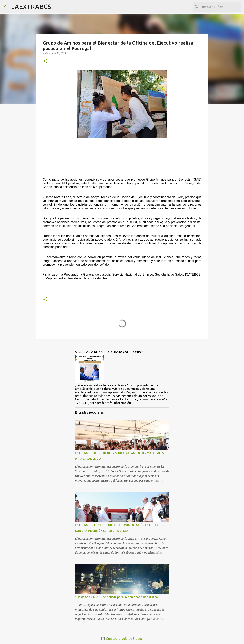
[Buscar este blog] (220, 7)
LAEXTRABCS (31, 7)
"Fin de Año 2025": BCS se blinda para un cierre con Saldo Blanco (116, 597)
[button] (45, 61)
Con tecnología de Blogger (122, 639)
